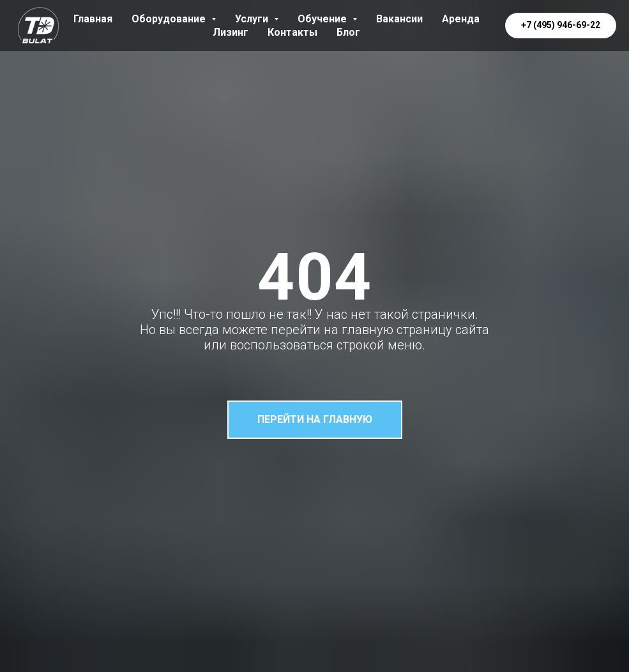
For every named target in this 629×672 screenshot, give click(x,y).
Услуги (257, 19)
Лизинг (231, 32)
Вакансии (399, 19)
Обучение (327, 19)
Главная (93, 19)
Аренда (461, 19)
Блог (348, 32)
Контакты (292, 32)
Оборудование (174, 19)
